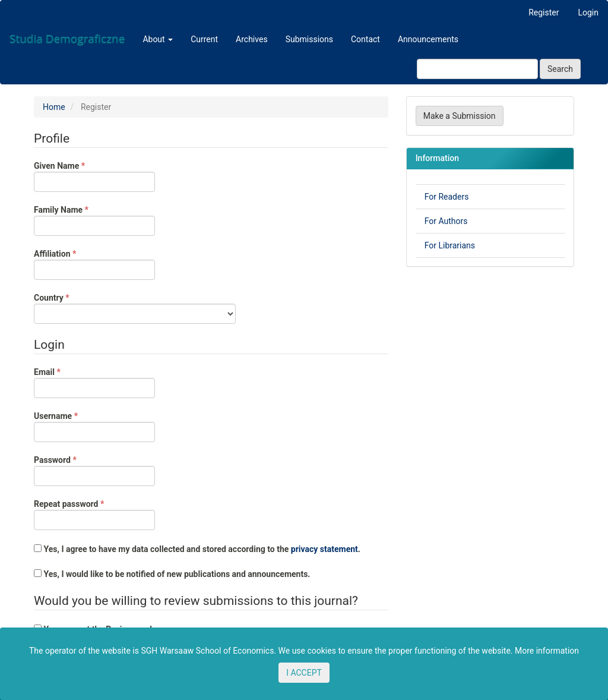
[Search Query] (477, 69)
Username (94, 426)
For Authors (446, 221)
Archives (252, 39)
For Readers (447, 197)
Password (94, 470)
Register (544, 12)
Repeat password (94, 514)
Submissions (309, 39)
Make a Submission (460, 116)
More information (547, 651)
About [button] (158, 39)
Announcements (428, 39)
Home (54, 107)
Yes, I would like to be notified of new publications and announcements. (172, 574)
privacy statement (324, 549)
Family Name (94, 220)
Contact (365, 39)
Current (204, 39)
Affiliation (94, 264)
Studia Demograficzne (67, 39)
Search (560, 69)
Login (588, 12)
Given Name (94, 176)
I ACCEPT (304, 673)
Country (135, 308)
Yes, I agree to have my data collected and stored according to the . (197, 549)
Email (94, 382)
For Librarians (450, 245)
